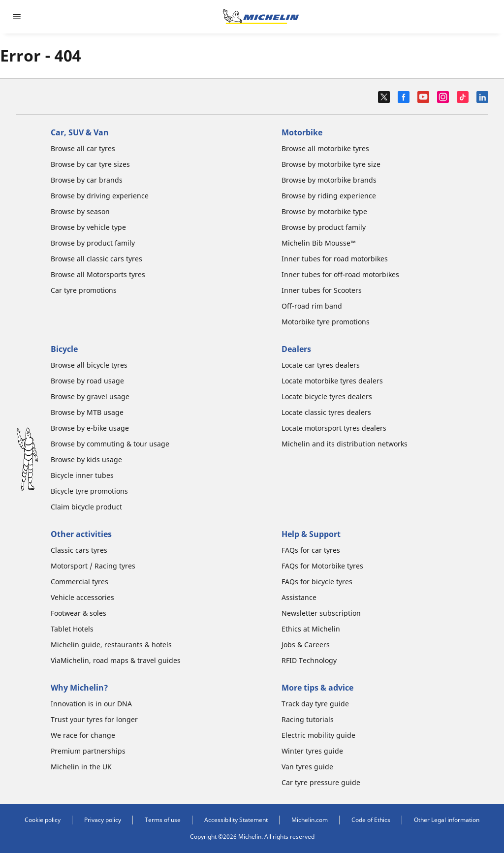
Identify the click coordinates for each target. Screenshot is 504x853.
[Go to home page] (261, 17)
